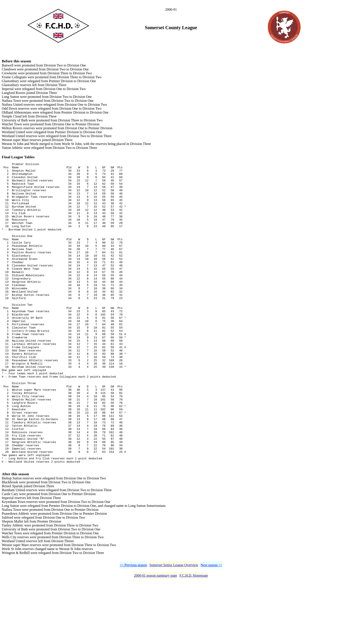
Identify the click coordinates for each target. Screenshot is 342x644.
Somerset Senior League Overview (174, 626)
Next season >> (211, 626)
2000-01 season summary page (156, 637)
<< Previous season (133, 626)
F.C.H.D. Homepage (194, 637)
